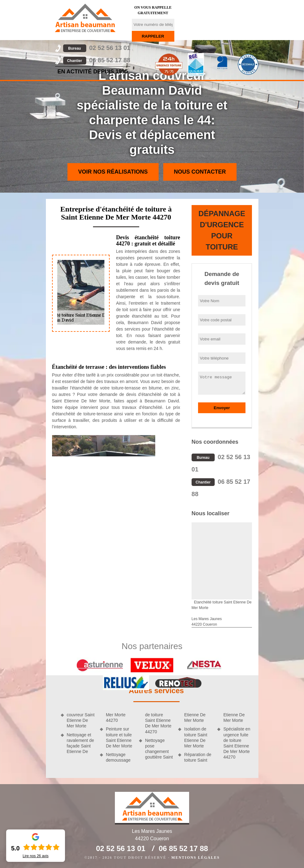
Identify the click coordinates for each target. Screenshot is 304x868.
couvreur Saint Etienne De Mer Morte (81, 720)
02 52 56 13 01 (97, 48)
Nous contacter (200, 172)
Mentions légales (195, 858)
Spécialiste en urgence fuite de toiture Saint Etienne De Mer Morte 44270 (237, 743)
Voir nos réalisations (113, 172)
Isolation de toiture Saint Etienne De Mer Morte (196, 737)
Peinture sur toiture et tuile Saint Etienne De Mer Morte (119, 737)
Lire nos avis (35, 856)
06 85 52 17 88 (97, 60)
